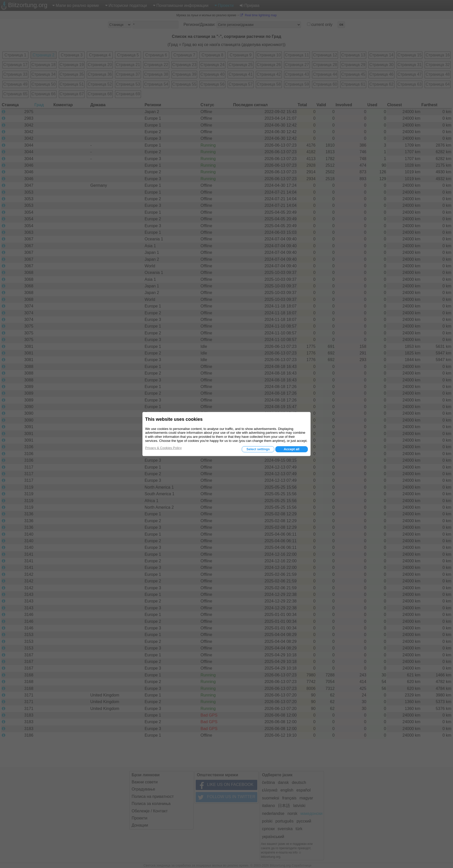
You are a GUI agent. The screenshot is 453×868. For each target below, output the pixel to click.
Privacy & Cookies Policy (163, 448)
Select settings (258, 449)
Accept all (291, 449)
